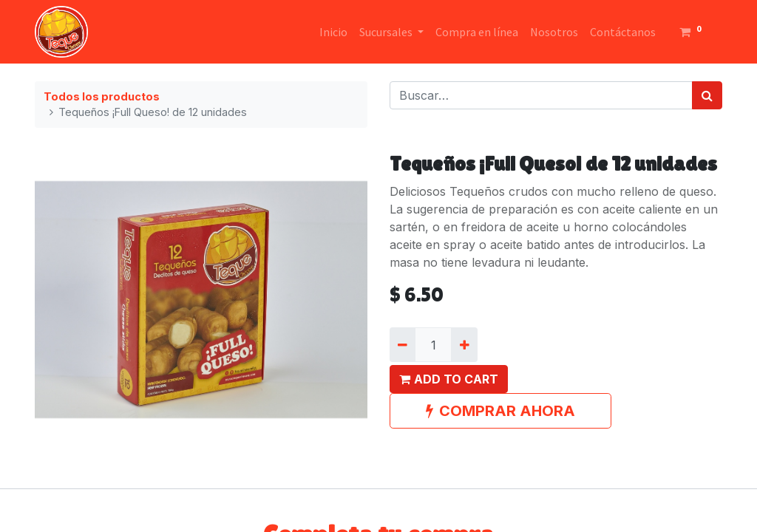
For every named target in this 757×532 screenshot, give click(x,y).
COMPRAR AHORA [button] (500, 411)
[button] (449, 379)
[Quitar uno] (403, 344)
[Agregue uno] (464, 344)
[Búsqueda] (707, 95)
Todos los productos (102, 96)
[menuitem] (333, 32)
